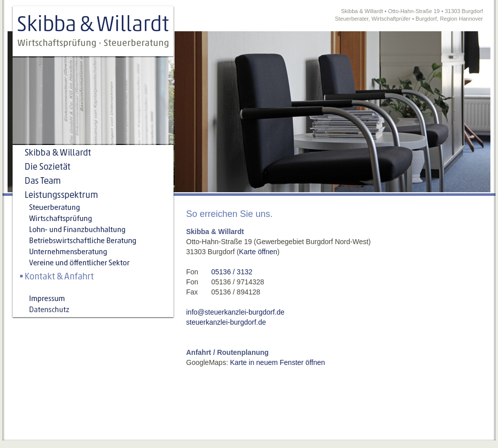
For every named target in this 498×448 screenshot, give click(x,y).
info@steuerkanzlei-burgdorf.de (235, 312)
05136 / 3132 (232, 272)
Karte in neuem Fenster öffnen (277, 362)
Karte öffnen (258, 252)
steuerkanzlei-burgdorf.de (226, 322)
